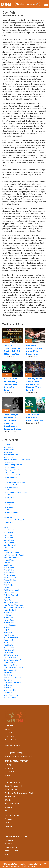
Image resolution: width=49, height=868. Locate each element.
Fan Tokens (9, 840)
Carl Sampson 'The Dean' (14, 475)
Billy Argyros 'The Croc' (13, 470)
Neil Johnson (9, 592)
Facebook (8, 819)
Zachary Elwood (10, 698)
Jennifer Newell (10, 545)
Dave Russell (9, 502)
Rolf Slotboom (10, 647)
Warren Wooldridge (11, 690)
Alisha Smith (9, 450)
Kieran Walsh (9, 560)
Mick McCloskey (10, 580)
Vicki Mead (8, 685)
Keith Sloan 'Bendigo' (12, 557)
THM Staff (8, 673)
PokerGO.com (9, 620)
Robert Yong (9, 642)
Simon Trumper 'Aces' (12, 660)
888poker (8, 445)
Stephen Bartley (10, 662)
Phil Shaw (8, 615)
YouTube (8, 829)
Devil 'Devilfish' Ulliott (12, 512)
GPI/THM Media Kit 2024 (13, 746)
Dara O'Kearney (10, 500)
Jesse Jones (9, 547)
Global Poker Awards (12, 789)
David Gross (8, 507)
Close (43, 864)
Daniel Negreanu (10, 495)
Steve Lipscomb (10, 670)
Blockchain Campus (12, 851)
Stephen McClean (11, 665)
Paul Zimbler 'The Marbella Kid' (16, 607)
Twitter (7, 822)
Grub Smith (8, 522)
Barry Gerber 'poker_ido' (13, 465)
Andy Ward (8, 452)
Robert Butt (8, 640)
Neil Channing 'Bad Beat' (13, 590)
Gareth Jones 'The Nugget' (14, 520)
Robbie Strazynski (11, 637)
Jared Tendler (9, 542)
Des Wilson (8, 510)
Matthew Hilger (10, 575)
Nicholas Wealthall (11, 595)
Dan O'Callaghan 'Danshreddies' (16, 492)
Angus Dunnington (11, 455)
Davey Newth (9, 505)
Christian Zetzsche (11, 485)
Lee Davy (7, 562)
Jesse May (8, 550)
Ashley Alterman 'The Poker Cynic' (17, 460)
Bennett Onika (9, 467)
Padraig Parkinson (11, 602)
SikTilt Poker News (11, 655)
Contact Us (9, 729)
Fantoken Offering (11, 847)
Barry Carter (9, 462)
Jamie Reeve (9, 540)
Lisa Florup (8, 565)
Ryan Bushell (9, 650)
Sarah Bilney (9, 652)
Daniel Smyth (9, 497)
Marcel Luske (9, 567)
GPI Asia (8, 800)
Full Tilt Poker (9, 517)
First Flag (8, 765)
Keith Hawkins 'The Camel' (14, 555)
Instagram (8, 826)
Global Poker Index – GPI (13, 786)
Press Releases (10, 625)
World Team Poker (11, 695)
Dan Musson (9, 490)
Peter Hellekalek (10, 610)
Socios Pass (9, 844)
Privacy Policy (9, 736)
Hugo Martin (9, 532)
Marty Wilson (9, 572)
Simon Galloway (10, 657)
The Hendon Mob (6, 4)
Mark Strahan (9, 570)
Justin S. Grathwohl (11, 552)
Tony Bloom (9, 680)
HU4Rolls (8, 775)
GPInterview (9, 768)
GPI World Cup (10, 796)
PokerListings (9, 622)
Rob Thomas (9, 635)
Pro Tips (7, 627)
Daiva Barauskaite (11, 487)
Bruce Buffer (9, 472)
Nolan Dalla (8, 600)
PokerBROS (8, 617)
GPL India (8, 811)
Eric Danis (8, 515)
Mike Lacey (8, 582)
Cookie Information (11, 740)
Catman (7, 480)
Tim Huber (8, 675)
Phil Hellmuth (9, 612)
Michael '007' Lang (11, 577)
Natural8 (7, 587)
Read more (34, 866)
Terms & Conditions (12, 733)
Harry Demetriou (10, 530)
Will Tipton (8, 693)
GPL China (8, 807)
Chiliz (7, 854)
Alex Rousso (9, 447)
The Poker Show (10, 772)
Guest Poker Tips (10, 525)
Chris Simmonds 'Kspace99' (15, 482)
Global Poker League (12, 803)
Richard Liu (8, 632)
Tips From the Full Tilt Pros (14, 678)
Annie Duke (8, 457)
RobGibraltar (9, 645)
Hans (6, 527)
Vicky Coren (8, 688)
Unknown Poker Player (13, 683)
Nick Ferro (8, 597)
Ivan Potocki (9, 535)
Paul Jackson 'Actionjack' (14, 605)
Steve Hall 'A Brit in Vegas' (14, 667)
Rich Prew (8, 630)
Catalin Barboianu (11, 477)
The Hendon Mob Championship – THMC (19, 793)
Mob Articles (9, 585)
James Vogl (9, 537)
